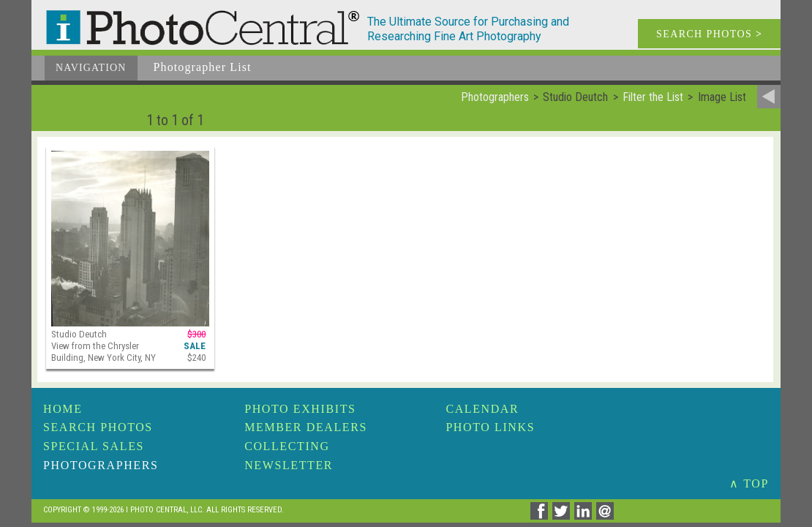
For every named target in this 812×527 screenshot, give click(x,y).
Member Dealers (306, 427)
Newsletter (289, 465)
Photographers (101, 465)
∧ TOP (749, 483)
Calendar (482, 409)
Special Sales (94, 446)
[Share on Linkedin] (585, 516)
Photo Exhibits (300, 409)
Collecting (287, 446)
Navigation (91, 68)
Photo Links (490, 427)
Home (63, 409)
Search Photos (98, 427)
